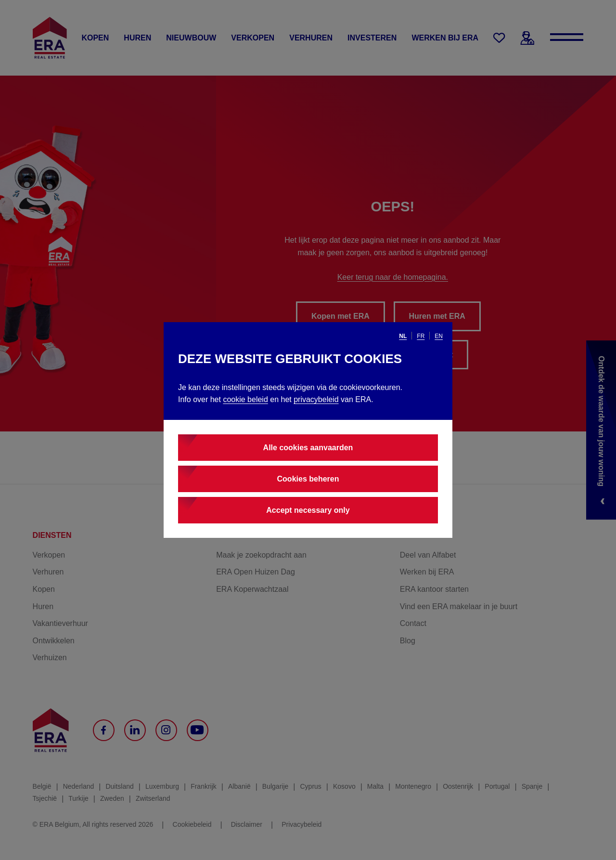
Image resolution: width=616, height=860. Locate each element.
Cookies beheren (308, 479)
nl (403, 336)
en (439, 336)
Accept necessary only (308, 510)
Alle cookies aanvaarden (308, 448)
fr (421, 336)
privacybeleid (316, 399)
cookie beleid (245, 399)
